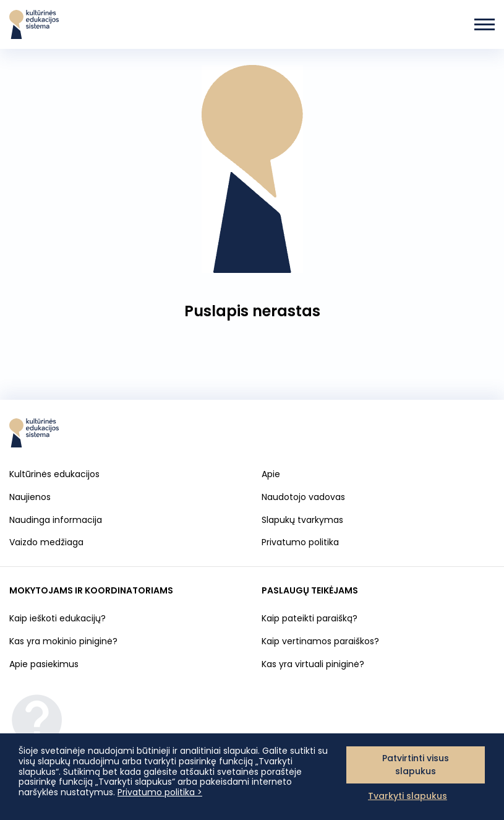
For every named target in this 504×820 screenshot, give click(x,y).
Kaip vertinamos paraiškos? (320, 641)
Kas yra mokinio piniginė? (63, 641)
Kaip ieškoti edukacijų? (58, 618)
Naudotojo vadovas (303, 497)
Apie (271, 474)
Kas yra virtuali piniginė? (313, 664)
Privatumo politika (300, 542)
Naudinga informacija (56, 520)
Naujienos (30, 497)
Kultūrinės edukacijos (54, 474)
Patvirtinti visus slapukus (416, 765)
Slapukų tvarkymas (302, 520)
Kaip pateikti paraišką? (310, 618)
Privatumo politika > (160, 792)
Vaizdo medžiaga (46, 542)
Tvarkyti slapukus (408, 796)
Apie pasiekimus (44, 664)
